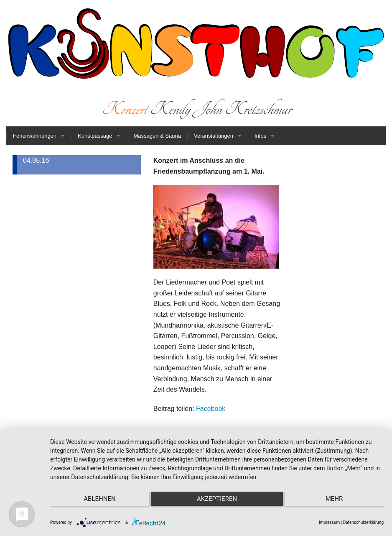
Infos (260, 136)
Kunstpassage (95, 136)
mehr (334, 499)
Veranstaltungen (214, 136)
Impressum (329, 522)
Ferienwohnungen (35, 136)
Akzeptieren (217, 499)
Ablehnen (99, 499)
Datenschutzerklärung (363, 522)
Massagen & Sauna (157, 136)
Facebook (211, 409)
